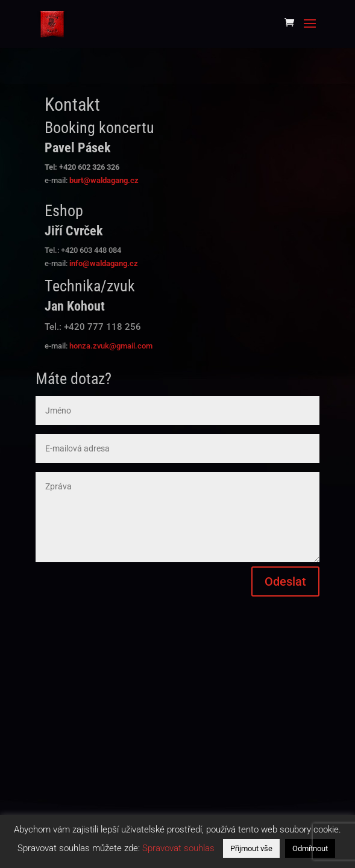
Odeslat (285, 581)
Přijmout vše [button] (251, 848)
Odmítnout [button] (310, 848)
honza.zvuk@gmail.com (111, 346)
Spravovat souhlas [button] (178, 848)
